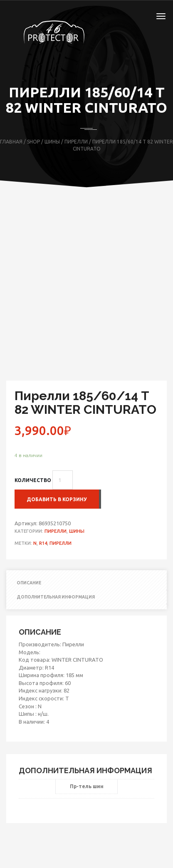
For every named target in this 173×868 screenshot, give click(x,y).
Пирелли (76, 142)
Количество (33, 480)
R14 (43, 543)
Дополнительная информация (56, 597)
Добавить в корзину (57, 499)
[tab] (86, 583)
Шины (52, 142)
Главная (11, 142)
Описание (29, 583)
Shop (33, 142)
